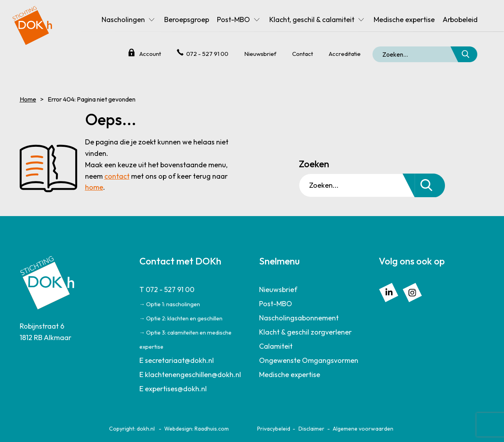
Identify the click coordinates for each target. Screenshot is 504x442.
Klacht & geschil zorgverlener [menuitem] (305, 332)
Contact (303, 54)
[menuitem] (192, 318)
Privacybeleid (274, 429)
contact (117, 176)
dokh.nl (146, 429)
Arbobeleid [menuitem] (460, 19)
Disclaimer (311, 429)
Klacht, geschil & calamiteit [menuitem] (312, 19)
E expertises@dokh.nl (173, 389)
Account (150, 54)
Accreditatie (345, 54)
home (94, 187)
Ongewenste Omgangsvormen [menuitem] (309, 360)
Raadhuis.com (212, 429)
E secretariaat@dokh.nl (177, 360)
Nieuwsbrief (260, 54)
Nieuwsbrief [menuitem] (278, 289)
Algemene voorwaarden (363, 429)
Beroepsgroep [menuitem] (187, 19)
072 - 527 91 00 (207, 54)
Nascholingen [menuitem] (123, 19)
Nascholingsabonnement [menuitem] (299, 318)
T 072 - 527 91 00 (167, 289)
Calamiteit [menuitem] (276, 346)
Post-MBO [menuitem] (233, 19)
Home (28, 99)
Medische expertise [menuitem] (404, 19)
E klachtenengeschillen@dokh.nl (190, 374)
